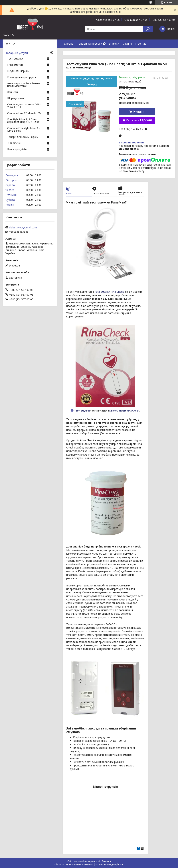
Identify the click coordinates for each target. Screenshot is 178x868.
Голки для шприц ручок (22, 77)
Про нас (141, 44)
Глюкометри (15, 65)
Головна (68, 44)
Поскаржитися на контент (80, 864)
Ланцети (13, 92)
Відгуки (68, 60)
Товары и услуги (17, 53)
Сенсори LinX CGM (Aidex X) (24, 113)
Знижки (114, 44)
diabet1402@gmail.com (23, 228)
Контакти (158, 52)
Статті (127, 44)
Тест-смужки (82, 411)
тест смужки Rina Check (109, 292)
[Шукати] (148, 29)
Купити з (139, 120)
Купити (139, 112)
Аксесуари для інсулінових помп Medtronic (24, 85)
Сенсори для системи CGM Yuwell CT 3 (24, 106)
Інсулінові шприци (18, 71)
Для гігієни (14, 143)
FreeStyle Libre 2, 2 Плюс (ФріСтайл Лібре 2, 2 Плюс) (24, 121)
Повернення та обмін (108, 52)
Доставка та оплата (76, 52)
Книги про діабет (18, 149)
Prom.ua (106, 861)
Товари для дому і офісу (23, 137)
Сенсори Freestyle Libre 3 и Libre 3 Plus (24, 130)
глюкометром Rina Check (124, 411)
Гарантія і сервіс (137, 52)
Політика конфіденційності (110, 864)
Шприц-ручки (16, 98)
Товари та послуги (90, 44)
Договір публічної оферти (94, 60)
